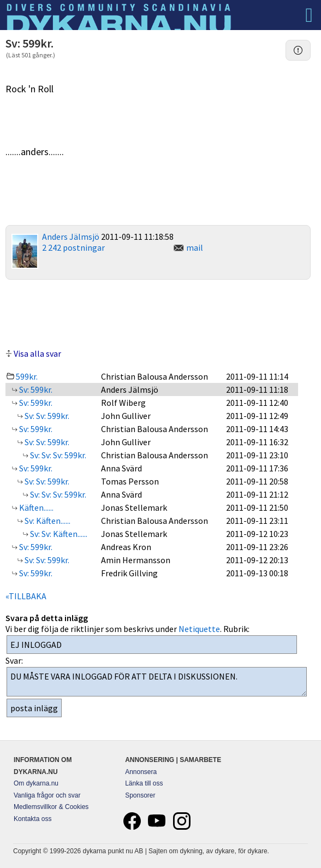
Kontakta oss (32, 819)
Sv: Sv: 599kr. (46, 416)
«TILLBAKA (26, 596)
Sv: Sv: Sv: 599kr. (57, 455)
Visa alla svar (37, 353)
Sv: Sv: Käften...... (58, 534)
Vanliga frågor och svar (47, 795)
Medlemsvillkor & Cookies (51, 807)
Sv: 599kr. (35, 389)
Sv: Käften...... (47, 521)
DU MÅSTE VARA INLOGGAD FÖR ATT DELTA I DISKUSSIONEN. (157, 682)
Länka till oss (144, 783)
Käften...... (35, 507)
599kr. (27, 376)
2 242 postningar (73, 247)
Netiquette (199, 629)
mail (195, 247)
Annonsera (141, 772)
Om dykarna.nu (36, 783)
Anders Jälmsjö (71, 237)
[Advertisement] (158, 312)
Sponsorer (140, 795)
